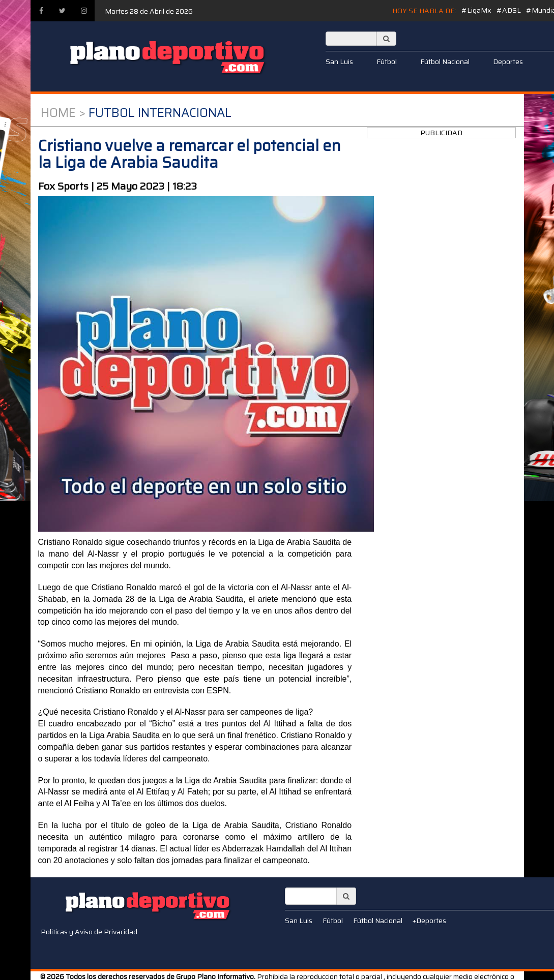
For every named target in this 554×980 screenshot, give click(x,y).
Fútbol (387, 62)
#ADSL (509, 10)
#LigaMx (476, 10)
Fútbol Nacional (445, 62)
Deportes (508, 62)
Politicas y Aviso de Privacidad (89, 932)
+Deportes (429, 921)
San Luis (339, 62)
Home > (63, 113)
